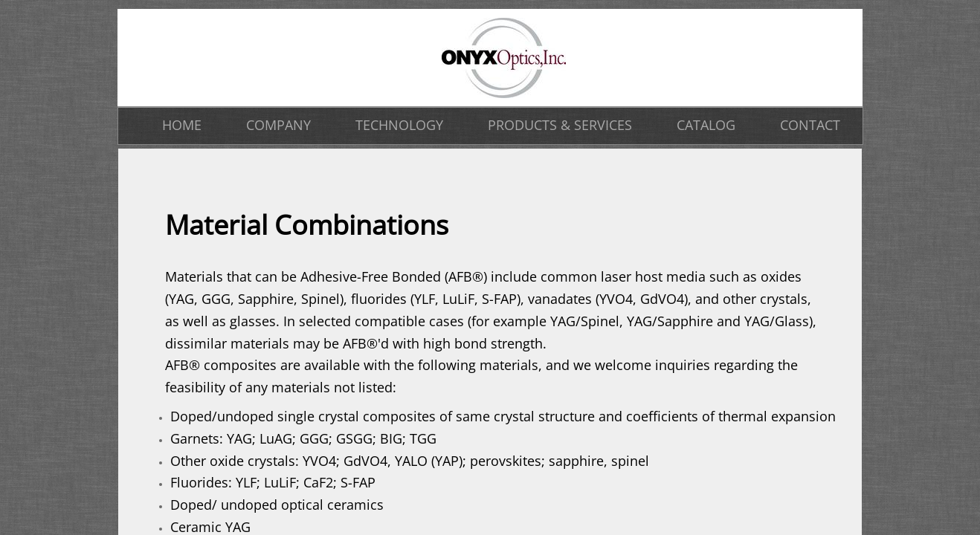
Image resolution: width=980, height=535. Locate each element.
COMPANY (278, 125)
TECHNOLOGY (399, 125)
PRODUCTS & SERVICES (560, 125)
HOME (182, 125)
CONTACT (810, 125)
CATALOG (706, 125)
